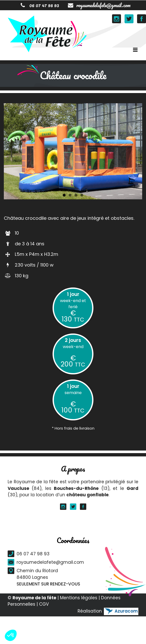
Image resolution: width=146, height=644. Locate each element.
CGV (44, 604)
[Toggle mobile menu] (136, 50)
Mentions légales (79, 598)
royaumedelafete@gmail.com (99, 5)
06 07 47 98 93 (40, 5)
